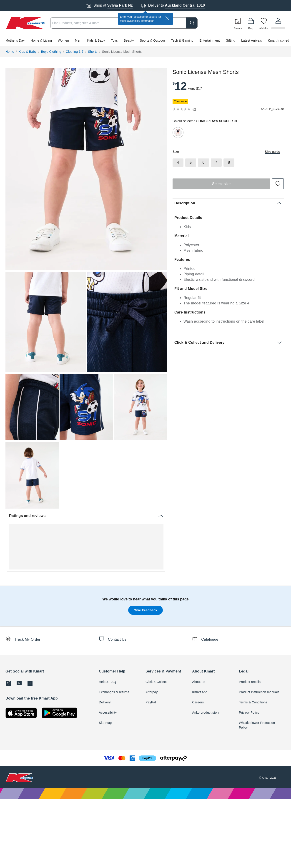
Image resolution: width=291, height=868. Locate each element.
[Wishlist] (264, 23)
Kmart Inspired (278, 40)
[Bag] (251, 23)
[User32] (278, 23)
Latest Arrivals (252, 40)
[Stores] (238, 23)
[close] (167, 18)
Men (78, 40)
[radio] (86, 169)
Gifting (231, 40)
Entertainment (210, 40)
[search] (193, 23)
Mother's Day (15, 40)
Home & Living (41, 40)
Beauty (129, 40)
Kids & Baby (96, 40)
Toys (114, 40)
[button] (145, 40)
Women (63, 40)
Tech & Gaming (182, 40)
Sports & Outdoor (152, 40)
